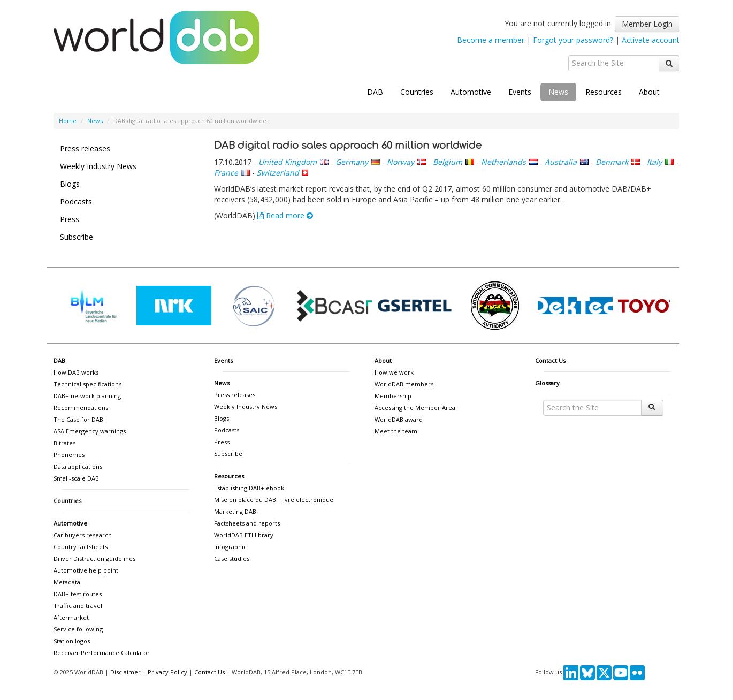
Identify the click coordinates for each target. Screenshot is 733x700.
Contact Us (550, 360)
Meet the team (396, 431)
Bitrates (64, 443)
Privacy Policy (167, 672)
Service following (78, 629)
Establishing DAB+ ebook (249, 488)
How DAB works (76, 372)
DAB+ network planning (87, 396)
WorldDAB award (399, 419)
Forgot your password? (573, 40)
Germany (352, 162)
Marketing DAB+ (237, 511)
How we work (394, 372)
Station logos (72, 641)
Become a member (491, 40)
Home (68, 121)
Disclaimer (125, 672)
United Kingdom (288, 162)
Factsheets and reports (247, 523)
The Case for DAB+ (80, 419)
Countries (417, 92)
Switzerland (278, 173)
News (558, 92)
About (649, 92)
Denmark (612, 162)
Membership (393, 396)
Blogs (70, 184)
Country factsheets (81, 547)
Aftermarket (71, 617)
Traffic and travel (78, 606)
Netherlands (503, 162)
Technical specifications (87, 384)
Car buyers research (83, 535)
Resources (604, 92)
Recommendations (81, 408)
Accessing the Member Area (415, 408)
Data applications (78, 466)
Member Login (647, 24)
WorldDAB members (404, 384)
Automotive (471, 92)
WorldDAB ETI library (244, 535)
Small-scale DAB (76, 478)
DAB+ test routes (78, 594)
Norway (400, 162)
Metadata (67, 582)
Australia (561, 162)
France (226, 173)
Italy (654, 162)
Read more (285, 215)
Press (70, 219)
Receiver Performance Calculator (102, 653)
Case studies (232, 558)
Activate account (651, 40)
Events (520, 92)
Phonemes (69, 455)
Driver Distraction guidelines (94, 558)
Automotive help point (86, 570)
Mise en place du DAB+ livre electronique (274, 500)
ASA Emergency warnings (90, 431)
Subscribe (77, 237)
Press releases (85, 149)
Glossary (547, 383)
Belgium (448, 162)
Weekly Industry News (98, 166)
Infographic (230, 547)
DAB (375, 92)
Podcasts (76, 201)
